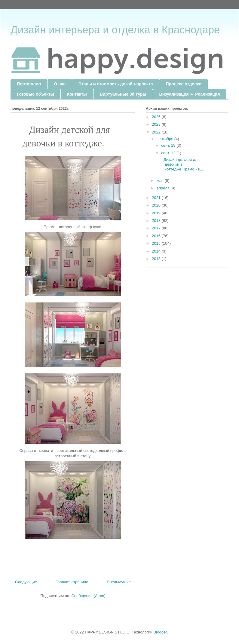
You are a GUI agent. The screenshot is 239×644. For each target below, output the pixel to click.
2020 (157, 205)
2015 (157, 243)
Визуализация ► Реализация (190, 94)
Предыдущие (119, 582)
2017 (157, 228)
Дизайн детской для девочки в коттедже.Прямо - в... (182, 164)
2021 (157, 198)
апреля (164, 188)
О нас (60, 84)
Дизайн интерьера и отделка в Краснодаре (115, 30)
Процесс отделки (184, 84)
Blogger (160, 632)
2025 (157, 117)
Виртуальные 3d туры (123, 94)
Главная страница (72, 582)
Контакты (77, 94)
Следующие (26, 582)
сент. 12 (169, 153)
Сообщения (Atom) (88, 596)
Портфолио (29, 84)
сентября (165, 139)
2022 (157, 132)
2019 (157, 213)
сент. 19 (169, 145)
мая (161, 181)
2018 (157, 221)
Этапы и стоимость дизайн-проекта (116, 84)
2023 (157, 124)
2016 (157, 236)
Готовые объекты (35, 94)
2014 (157, 251)
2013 (157, 259)
